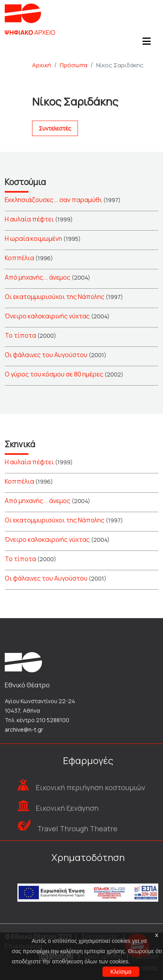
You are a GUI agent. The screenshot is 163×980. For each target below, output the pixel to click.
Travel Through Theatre (77, 829)
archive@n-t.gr (24, 729)
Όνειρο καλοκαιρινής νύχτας (47, 316)
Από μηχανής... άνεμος (38, 277)
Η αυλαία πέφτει (29, 219)
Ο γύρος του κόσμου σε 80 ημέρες (54, 374)
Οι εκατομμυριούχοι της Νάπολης (55, 297)
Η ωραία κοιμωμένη (33, 238)
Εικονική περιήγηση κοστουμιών (90, 787)
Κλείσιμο (121, 972)
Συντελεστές (55, 128)
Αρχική (42, 65)
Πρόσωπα (74, 65)
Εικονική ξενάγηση (67, 808)
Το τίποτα (20, 335)
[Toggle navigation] (146, 44)
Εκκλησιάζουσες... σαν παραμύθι (53, 200)
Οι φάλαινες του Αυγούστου (46, 355)
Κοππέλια (19, 258)
